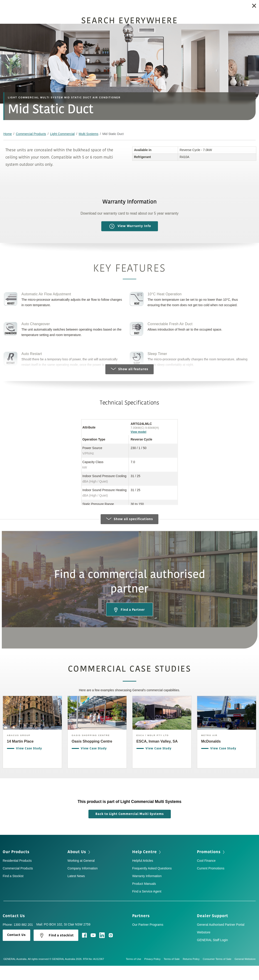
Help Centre (147, 867)
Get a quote (231, 7)
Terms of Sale (173, 974)
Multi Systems (89, 134)
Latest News (76, 891)
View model (139, 432)
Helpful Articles (143, 876)
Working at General (81, 876)
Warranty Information (147, 891)
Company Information (83, 883)
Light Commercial (62, 134)
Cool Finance (206, 876)
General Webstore (245, 974)
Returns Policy (193, 974)
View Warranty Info (130, 226)
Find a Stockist (193, 7)
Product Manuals (144, 899)
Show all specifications (129, 534)
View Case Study (29, 764)
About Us (79, 867)
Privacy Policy (154, 974)
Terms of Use (135, 974)
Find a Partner (129, 625)
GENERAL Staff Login (212, 955)
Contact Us (15, 931)
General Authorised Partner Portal (221, 940)
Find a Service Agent (147, 906)
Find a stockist (56, 950)
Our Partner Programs (148, 940)
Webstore (204, 947)
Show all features (129, 369)
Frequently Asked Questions (152, 883)
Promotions (211, 867)
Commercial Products (31, 134)
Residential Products (17, 876)
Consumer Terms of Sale (219, 974)
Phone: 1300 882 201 (18, 940)
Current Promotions (211, 883)
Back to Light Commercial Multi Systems (130, 829)
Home (8, 134)
